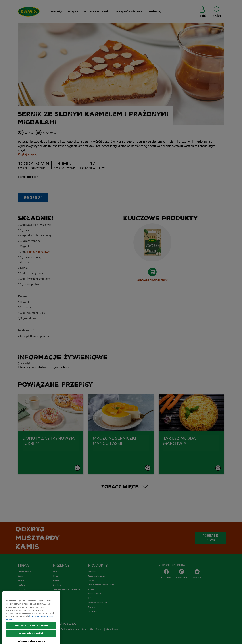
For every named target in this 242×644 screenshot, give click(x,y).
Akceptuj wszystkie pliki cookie (31, 636)
